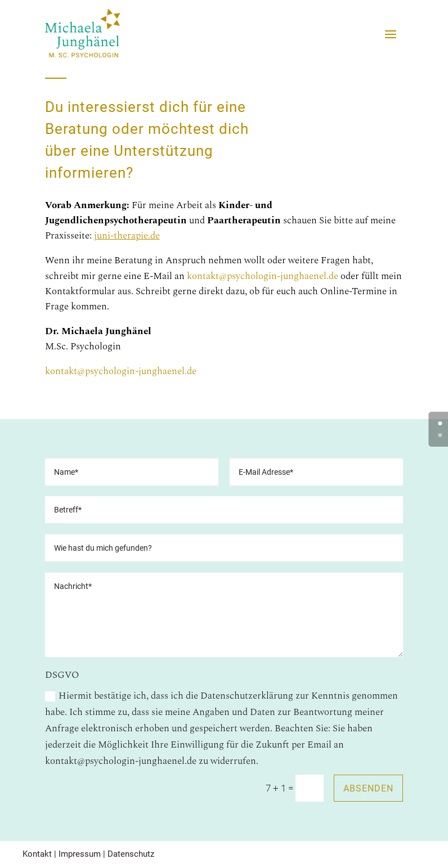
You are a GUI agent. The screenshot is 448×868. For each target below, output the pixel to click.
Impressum (80, 854)
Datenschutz (131, 854)
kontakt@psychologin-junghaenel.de (264, 276)
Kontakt (37, 854)
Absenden (368, 788)
